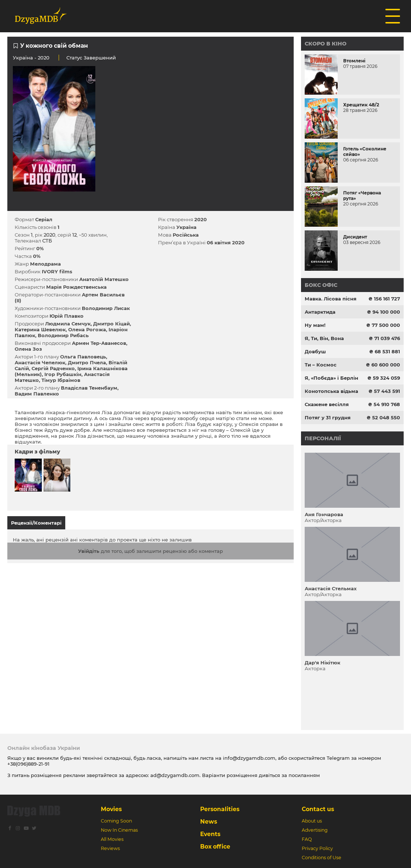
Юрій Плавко (67, 316)
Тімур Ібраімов (61, 380)
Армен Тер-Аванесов (99, 343)
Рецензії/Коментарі (36, 523)
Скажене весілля (327, 404)
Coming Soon (116, 821)
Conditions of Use (322, 858)
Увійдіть (89, 551)
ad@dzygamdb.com (175, 775)
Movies (111, 809)
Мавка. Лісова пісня (331, 299)
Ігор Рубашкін (63, 374)
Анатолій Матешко (104, 279)
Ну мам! (315, 325)
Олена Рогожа (87, 329)
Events (210, 834)
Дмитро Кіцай (111, 324)
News (209, 822)
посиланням (304, 775)
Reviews (110, 848)
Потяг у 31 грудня (328, 417)
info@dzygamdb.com (248, 758)
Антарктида (320, 312)
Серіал (44, 219)
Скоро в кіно (326, 44)
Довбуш (315, 351)
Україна (23, 58)
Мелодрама (45, 264)
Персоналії (323, 438)
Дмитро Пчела (87, 362)
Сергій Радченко (53, 368)
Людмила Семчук (68, 324)
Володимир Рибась (63, 335)
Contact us (318, 809)
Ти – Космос (321, 365)
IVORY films (57, 271)
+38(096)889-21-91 (28, 764)
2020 (201, 219)
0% (40, 248)
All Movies (112, 839)
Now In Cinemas (119, 830)
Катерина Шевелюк (40, 329)
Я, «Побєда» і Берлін (331, 378)
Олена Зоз (28, 349)
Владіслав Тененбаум (89, 388)
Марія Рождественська (76, 287)
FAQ (307, 839)
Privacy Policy (317, 848)
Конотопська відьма (331, 391)
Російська (186, 235)
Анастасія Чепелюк (40, 362)
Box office (215, 847)
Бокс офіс (321, 285)
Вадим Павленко (37, 394)
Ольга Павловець (83, 357)
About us (312, 821)
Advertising (315, 830)
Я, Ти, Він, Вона (324, 338)
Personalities (220, 809)
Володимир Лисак (106, 308)
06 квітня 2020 (226, 242)
